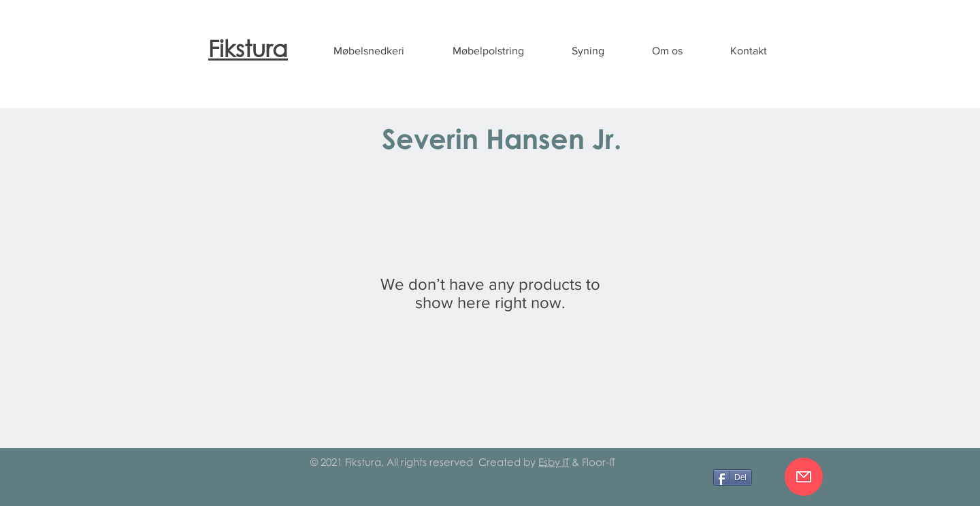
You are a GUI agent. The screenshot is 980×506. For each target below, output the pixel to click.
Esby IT (554, 462)
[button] (369, 51)
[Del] (733, 477)
